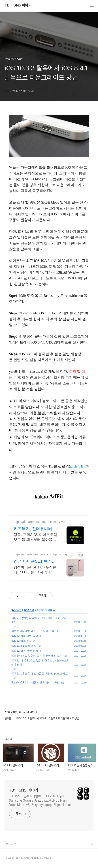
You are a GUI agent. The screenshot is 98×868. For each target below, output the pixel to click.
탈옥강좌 (17, 610)
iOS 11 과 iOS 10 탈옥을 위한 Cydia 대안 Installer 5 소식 (40, 663)
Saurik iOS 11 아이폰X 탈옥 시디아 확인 (35, 683)
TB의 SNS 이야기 (18, 5)
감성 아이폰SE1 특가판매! (35, 561)
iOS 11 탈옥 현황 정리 (25, 651)
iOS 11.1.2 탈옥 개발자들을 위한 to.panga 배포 (40, 674)
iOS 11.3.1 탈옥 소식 (24, 646)
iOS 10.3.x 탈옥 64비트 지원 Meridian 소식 (37, 656)
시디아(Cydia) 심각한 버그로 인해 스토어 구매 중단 (39, 620)
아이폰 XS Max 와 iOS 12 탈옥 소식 (33, 631)
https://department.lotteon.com (35, 522)
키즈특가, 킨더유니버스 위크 (35, 529)
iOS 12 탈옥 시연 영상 (25, 636)
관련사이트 (11, 844)
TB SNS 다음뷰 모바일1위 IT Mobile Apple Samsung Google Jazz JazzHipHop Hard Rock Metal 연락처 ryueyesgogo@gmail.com (40, 801)
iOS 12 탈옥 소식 (22, 641)
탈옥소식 (29, 610)
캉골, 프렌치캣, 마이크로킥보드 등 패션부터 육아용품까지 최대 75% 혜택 (35, 537)
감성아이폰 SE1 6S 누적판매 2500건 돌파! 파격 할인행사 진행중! (35, 570)
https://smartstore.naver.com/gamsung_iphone (44, 554)
